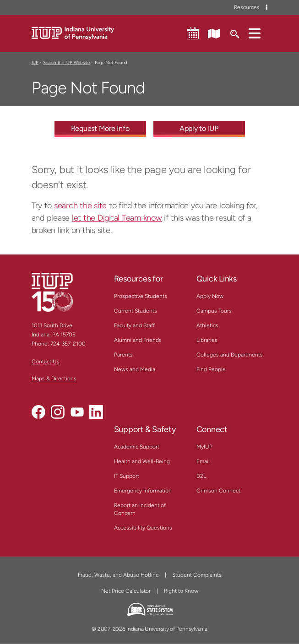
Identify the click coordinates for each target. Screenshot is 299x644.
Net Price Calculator (126, 591)
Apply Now (210, 296)
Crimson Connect (218, 491)
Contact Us (46, 362)
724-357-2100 (68, 344)
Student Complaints (197, 575)
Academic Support (137, 447)
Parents (123, 355)
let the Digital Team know (117, 218)
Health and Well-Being (142, 461)
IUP (35, 62)
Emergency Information (143, 491)
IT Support (127, 476)
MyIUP (204, 447)
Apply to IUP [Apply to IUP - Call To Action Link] (199, 128)
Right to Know (181, 591)
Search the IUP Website (66, 62)
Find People (211, 369)
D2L (201, 476)
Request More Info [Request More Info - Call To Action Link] (100, 128)
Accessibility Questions (143, 528)
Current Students (136, 311)
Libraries (207, 340)
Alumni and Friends (138, 340)
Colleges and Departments (230, 355)
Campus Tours (214, 311)
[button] (255, 33)
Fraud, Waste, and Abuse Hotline (118, 575)
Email (203, 461)
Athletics (207, 325)
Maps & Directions (54, 379)
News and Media (135, 369)
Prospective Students (141, 296)
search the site (80, 206)
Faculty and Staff (134, 325)
